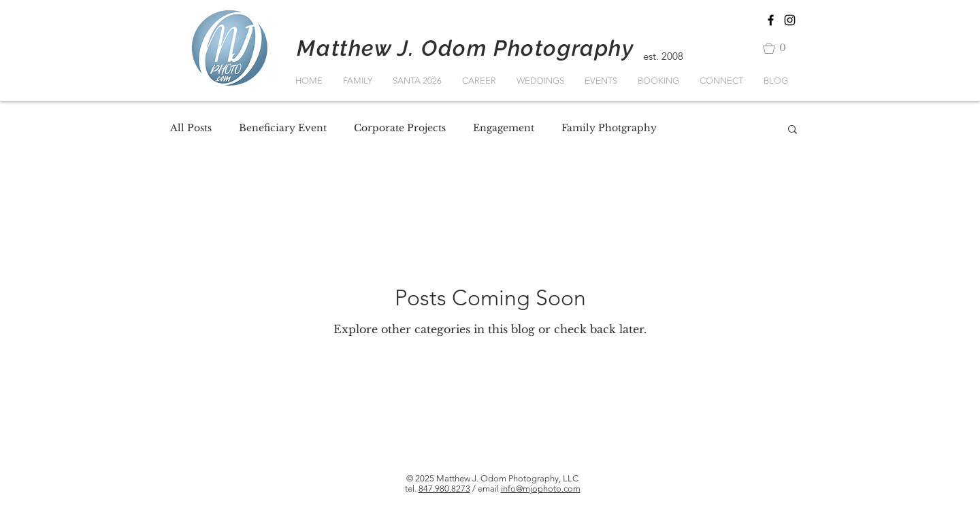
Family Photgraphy (609, 128)
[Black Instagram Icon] (790, 20)
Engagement (504, 128)
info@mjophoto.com (541, 489)
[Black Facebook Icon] (771, 20)
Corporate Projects (400, 128)
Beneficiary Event (283, 128)
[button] (781, 48)
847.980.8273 (444, 489)
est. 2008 (663, 56)
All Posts (191, 128)
